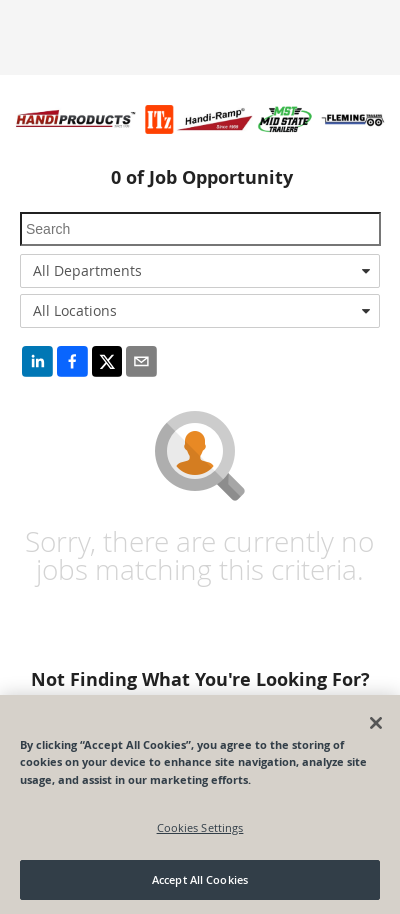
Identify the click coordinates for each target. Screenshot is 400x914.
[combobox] (200, 271)
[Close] (376, 723)
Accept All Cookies (200, 879)
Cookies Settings (200, 827)
